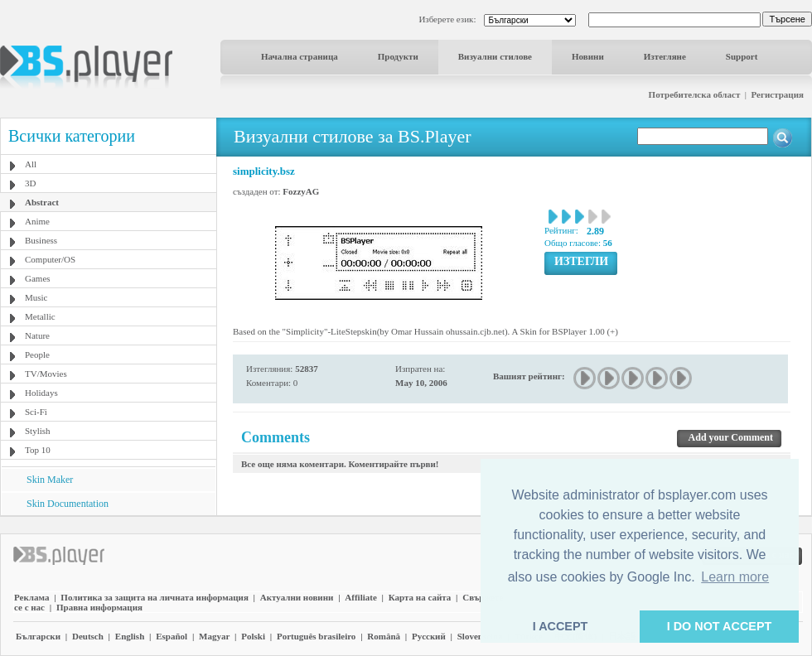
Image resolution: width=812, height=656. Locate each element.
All (31, 164)
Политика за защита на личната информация (155, 597)
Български (38, 636)
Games (38, 278)
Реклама (31, 597)
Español (172, 636)
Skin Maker (50, 480)
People (37, 355)
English (130, 636)
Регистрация (778, 94)
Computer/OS (50, 259)
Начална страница (300, 56)
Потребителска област (695, 94)
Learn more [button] (735, 577)
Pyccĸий (429, 636)
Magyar (214, 636)
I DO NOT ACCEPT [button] (720, 626)
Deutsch (88, 636)
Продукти (398, 56)
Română (384, 636)
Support (742, 56)
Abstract (42, 202)
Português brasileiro (316, 636)
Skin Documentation (68, 504)
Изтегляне (665, 56)
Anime (37, 221)
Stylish (38, 431)
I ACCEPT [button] (561, 626)
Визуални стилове (495, 56)
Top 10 (38, 450)
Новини (588, 56)
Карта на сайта (420, 597)
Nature (37, 335)
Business (41, 240)
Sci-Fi (36, 412)
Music (36, 297)
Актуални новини (297, 597)
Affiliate (360, 597)
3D (30, 183)
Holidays (41, 393)
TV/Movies (46, 374)
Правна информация (99, 607)
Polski (253, 636)
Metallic (40, 316)
